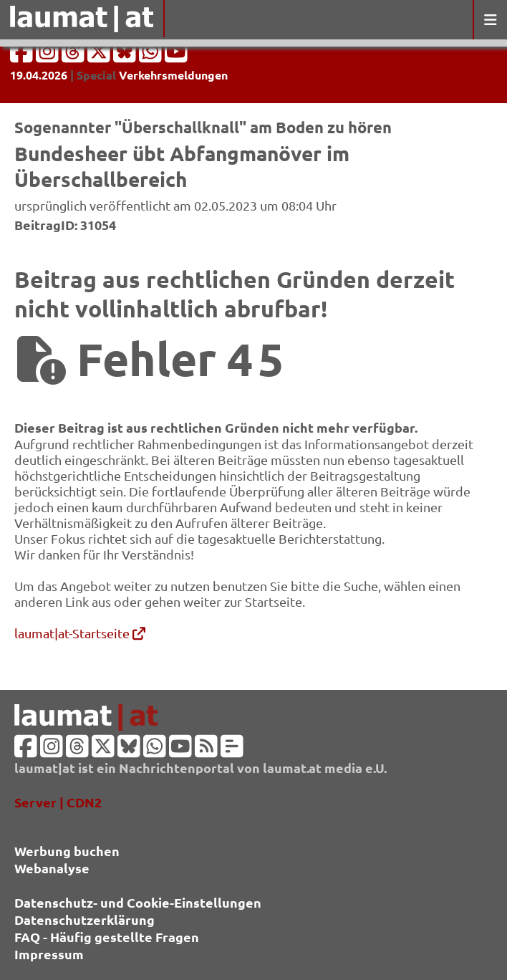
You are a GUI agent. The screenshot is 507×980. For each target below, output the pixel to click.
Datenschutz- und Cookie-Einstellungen (138, 902)
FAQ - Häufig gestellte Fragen (107, 937)
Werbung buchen (67, 851)
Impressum (49, 954)
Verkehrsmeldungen (173, 75)
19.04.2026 (39, 75)
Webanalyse (52, 868)
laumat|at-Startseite (80, 633)
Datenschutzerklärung (84, 919)
